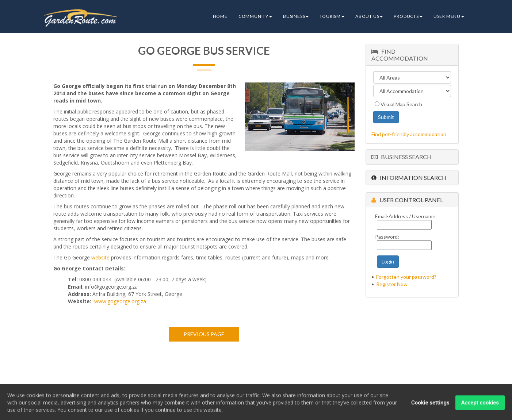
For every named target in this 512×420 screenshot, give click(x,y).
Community (255, 16)
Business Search (402, 157)
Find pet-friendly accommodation (409, 134)
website (100, 257)
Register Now (392, 284)
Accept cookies (480, 405)
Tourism (332, 16)
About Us (369, 16)
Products (408, 16)
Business (296, 16)
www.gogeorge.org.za (120, 301)
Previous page (204, 334)
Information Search (409, 178)
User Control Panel (407, 200)
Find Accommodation (400, 55)
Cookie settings (430, 405)
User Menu (449, 16)
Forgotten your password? (406, 277)
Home (220, 16)
